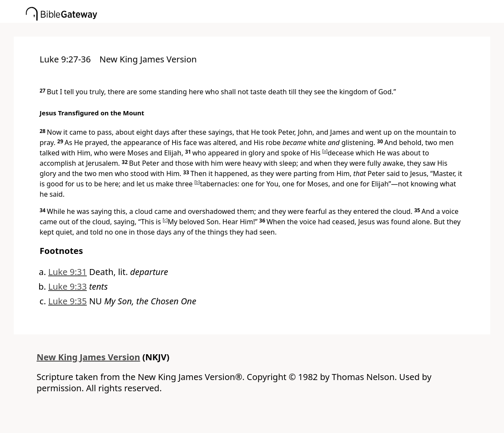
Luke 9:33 (68, 286)
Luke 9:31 (68, 272)
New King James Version (88, 357)
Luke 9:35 (68, 301)
